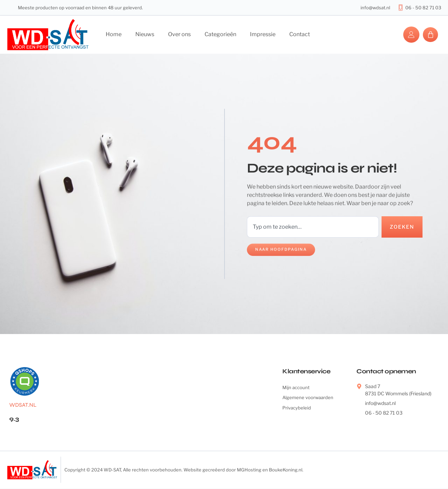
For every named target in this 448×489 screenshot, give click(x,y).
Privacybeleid (297, 410)
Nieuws (145, 34)
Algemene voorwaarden (309, 399)
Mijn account (297, 389)
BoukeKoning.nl (286, 470)
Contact (300, 34)
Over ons (179, 34)
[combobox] (312, 227)
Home (114, 34)
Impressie (263, 34)
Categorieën (220, 34)
